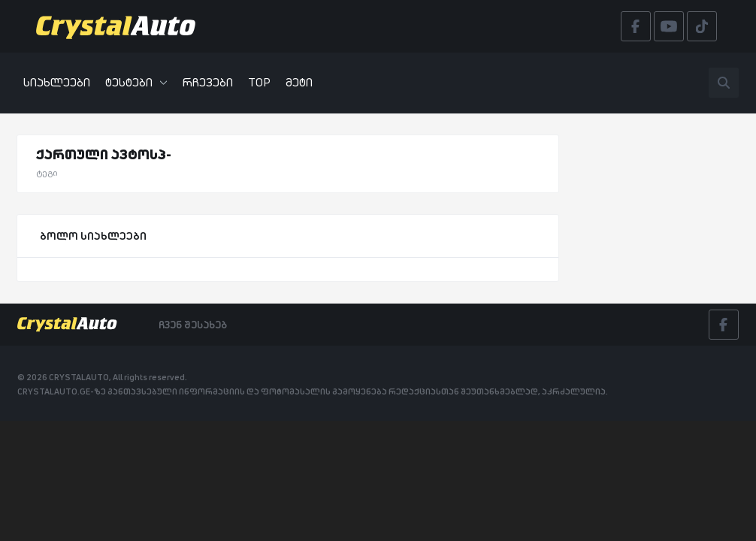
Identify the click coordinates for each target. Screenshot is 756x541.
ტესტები (136, 82)
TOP (259, 82)
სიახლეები (57, 82)
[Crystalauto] (120, 26)
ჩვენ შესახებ (193, 325)
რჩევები (208, 82)
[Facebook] (724, 325)
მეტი (299, 82)
